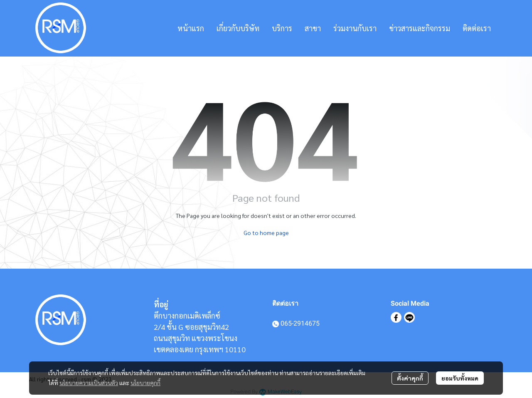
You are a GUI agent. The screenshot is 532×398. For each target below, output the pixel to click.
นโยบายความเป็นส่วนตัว (89, 383)
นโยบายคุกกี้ (145, 383)
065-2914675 (300, 323)
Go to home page (266, 232)
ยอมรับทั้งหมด (460, 378)
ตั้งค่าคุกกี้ (410, 378)
